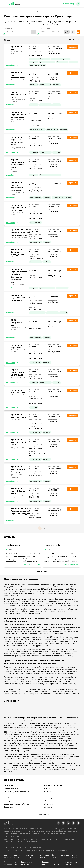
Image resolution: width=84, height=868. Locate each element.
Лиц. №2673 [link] (21, 284)
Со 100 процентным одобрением (17, 792)
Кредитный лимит (44, 28)
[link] (59, 823)
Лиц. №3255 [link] (23, 303)
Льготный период (10, 28)
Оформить (73, 183)
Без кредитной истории (13, 795)
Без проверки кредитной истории (17, 804)
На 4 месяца (48, 798)
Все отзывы (42, 571)
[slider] (20, 34)
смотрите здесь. (61, 833)
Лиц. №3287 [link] (15, 478)
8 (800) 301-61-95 (10, 844)
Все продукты (19, 11)
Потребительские (11, 789)
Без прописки (9, 807)
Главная (7, 11)
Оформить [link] (73, 47)
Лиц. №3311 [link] (15, 101)
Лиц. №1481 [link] (23, 257)
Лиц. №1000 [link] (23, 80)
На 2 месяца (47, 792)
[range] (20, 32)
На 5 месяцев (48, 801)
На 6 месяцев (48, 804)
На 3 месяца (47, 795)
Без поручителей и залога (14, 801)
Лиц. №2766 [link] (23, 516)
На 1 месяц (47, 789)
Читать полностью (32, 565)
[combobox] (72, 39)
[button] (6, 4)
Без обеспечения (11, 798)
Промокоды (65, 855)
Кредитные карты (34, 11)
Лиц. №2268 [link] (23, 395)
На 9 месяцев (48, 807)
